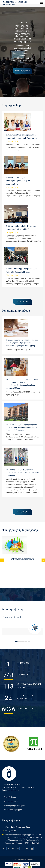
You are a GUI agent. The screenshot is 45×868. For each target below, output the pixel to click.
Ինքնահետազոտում (22, 555)
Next (41, 45)
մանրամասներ (20, 67)
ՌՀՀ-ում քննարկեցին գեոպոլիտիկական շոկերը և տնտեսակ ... (19, 177)
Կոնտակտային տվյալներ (14, 801)
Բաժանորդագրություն (13, 805)
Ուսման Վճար (10, 793)
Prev (4, 45)
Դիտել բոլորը (23, 298)
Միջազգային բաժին (12, 613)
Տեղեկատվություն (11, 797)
